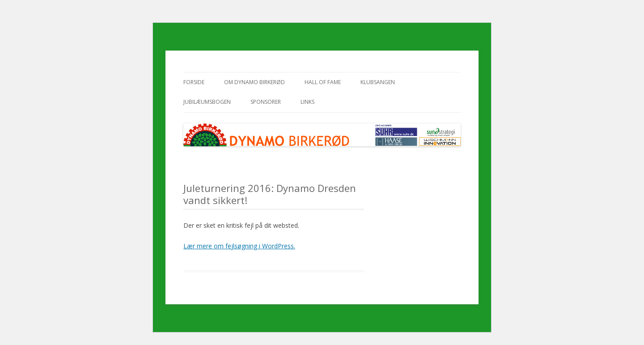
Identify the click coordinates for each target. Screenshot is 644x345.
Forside (194, 82)
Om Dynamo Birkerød (254, 82)
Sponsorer (266, 102)
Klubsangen (378, 82)
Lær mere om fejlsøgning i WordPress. (239, 246)
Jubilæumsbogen (207, 102)
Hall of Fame (323, 82)
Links (307, 102)
